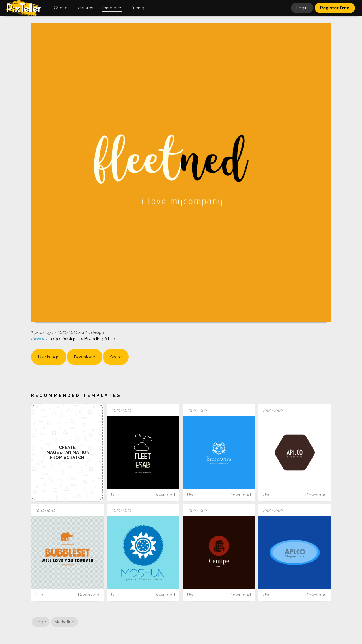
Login (302, 8)
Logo (41, 622)
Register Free (335, 8)
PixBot (38, 339)
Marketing (64, 622)
